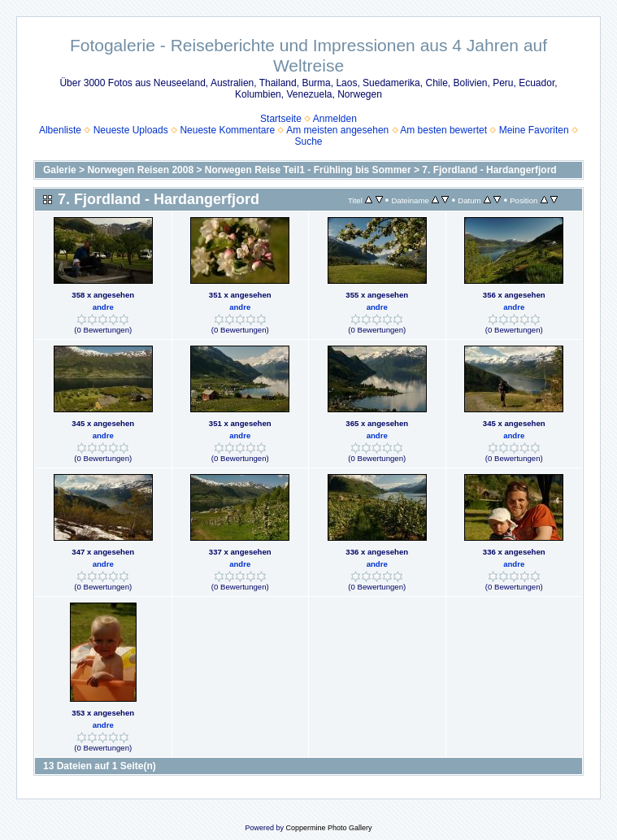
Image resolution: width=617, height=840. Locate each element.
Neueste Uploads (131, 130)
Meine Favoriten (534, 130)
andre (103, 307)
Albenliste (60, 130)
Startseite (281, 119)
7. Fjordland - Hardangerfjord (489, 170)
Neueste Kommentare (227, 130)
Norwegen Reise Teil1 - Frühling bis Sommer (308, 170)
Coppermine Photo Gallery (328, 828)
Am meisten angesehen (337, 130)
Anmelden (335, 119)
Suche (308, 141)
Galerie (60, 170)
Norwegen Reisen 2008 (140, 170)
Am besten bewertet (443, 130)
